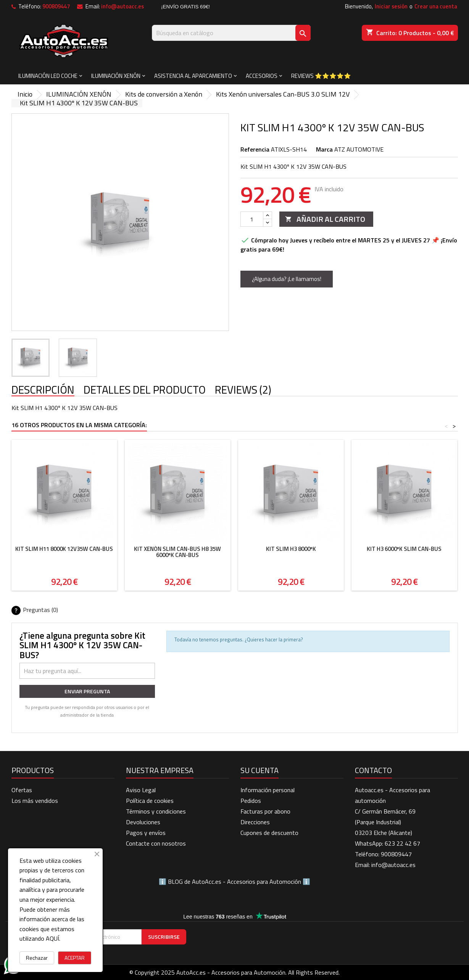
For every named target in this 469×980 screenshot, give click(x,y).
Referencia (255, 149)
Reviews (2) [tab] (243, 390)
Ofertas (22, 790)
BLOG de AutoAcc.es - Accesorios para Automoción (234, 882)
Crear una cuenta (436, 6)
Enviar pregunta (87, 691)
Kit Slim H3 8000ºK (291, 549)
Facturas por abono (265, 811)
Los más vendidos (35, 801)
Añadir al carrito (325, 219)
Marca (324, 149)
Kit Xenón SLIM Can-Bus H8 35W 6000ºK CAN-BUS (177, 552)
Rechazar (37, 958)
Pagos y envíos (146, 833)
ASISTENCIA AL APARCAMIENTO (193, 76)
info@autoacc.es (122, 6)
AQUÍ (52, 938)
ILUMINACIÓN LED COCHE (48, 76)
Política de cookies (150, 801)
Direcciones (255, 822)
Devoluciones (143, 822)
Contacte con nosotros (156, 843)
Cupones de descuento (269, 833)
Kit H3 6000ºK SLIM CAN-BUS (404, 549)
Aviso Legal (141, 790)
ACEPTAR (75, 958)
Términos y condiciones (156, 811)
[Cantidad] (252, 219)
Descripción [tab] (43, 390)
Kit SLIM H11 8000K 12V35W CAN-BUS (64, 549)
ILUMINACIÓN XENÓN (116, 76)
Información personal (268, 790)
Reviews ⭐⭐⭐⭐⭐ (321, 76)
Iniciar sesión (391, 6)
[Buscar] (231, 33)
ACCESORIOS (262, 76)
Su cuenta (259, 770)
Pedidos (251, 801)
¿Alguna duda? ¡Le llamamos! (287, 279)
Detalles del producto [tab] (145, 390)
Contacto (373, 770)
